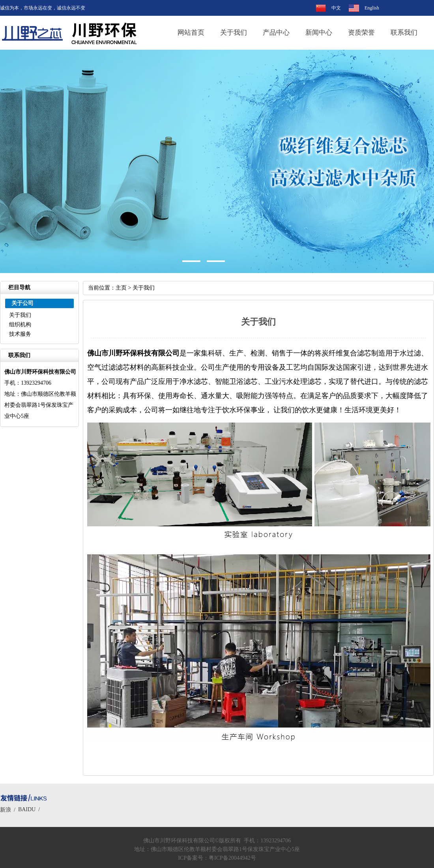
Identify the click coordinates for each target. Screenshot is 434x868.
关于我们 (234, 33)
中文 (336, 8)
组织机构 (20, 325)
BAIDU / (30, 809)
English (372, 8)
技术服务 (20, 334)
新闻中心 (319, 33)
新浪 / (9, 810)
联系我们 (404, 33)
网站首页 (191, 33)
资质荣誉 (361, 33)
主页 (121, 288)
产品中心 (276, 33)
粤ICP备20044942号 (232, 858)
